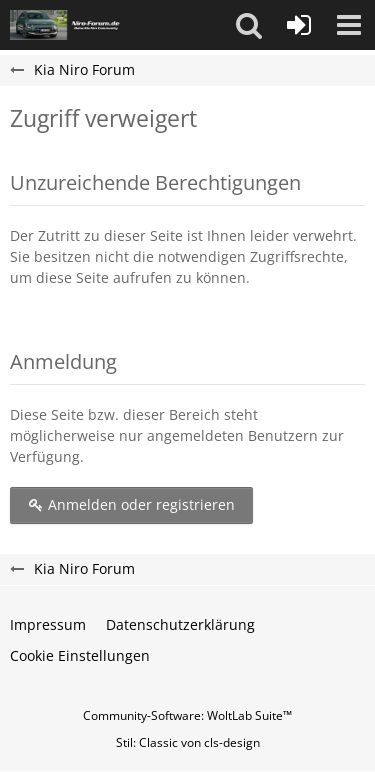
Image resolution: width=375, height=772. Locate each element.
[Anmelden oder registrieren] (299, 25)
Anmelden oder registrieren (131, 504)
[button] (249, 25)
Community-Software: (187, 715)
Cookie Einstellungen (80, 655)
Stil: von (188, 742)
